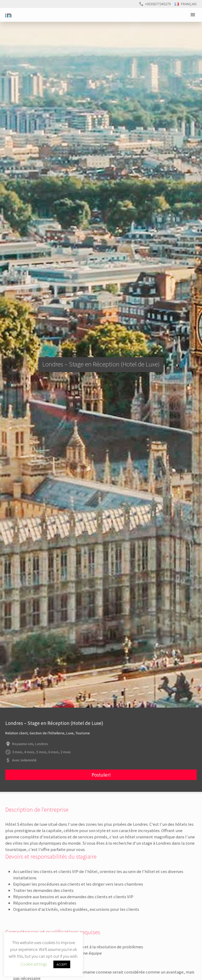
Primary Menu (194, 15)
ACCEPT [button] (62, 964)
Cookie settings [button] (34, 964)
